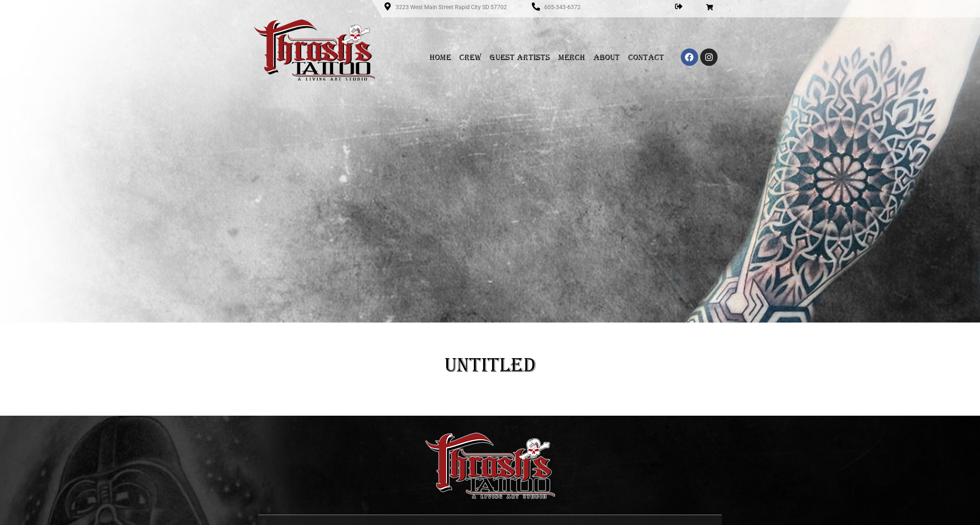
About (607, 57)
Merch (572, 57)
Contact (646, 57)
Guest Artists (520, 57)
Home (440, 57)
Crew (470, 57)
